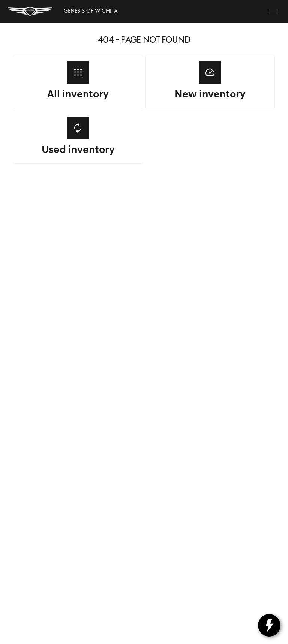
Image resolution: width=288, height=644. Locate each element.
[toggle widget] (269, 625)
